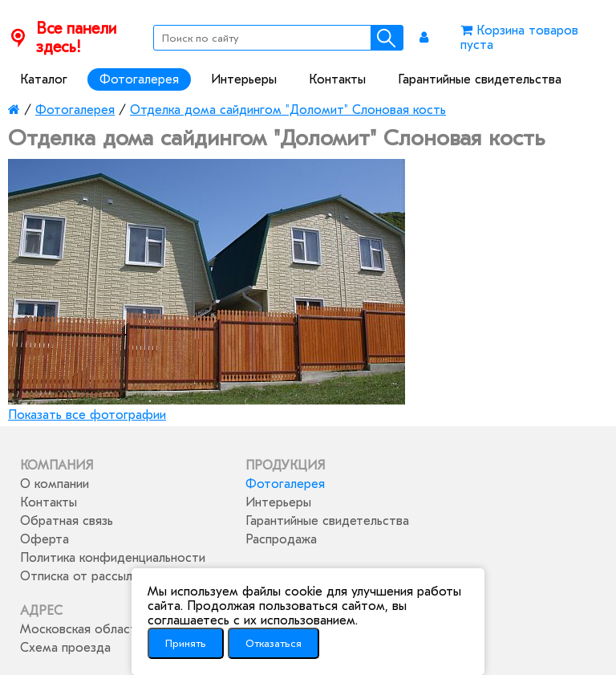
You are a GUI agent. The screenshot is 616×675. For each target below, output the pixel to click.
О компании (55, 484)
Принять (186, 643)
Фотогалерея (139, 79)
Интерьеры (244, 79)
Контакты (337, 79)
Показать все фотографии (87, 415)
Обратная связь (67, 521)
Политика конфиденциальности (113, 558)
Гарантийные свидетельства (480, 79)
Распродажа (281, 539)
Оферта (45, 539)
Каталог (44, 79)
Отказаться (274, 643)
